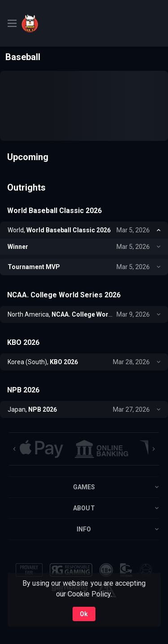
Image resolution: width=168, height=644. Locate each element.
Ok (84, 614)
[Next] (154, 449)
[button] (41, 449)
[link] (42, 23)
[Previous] (14, 449)
